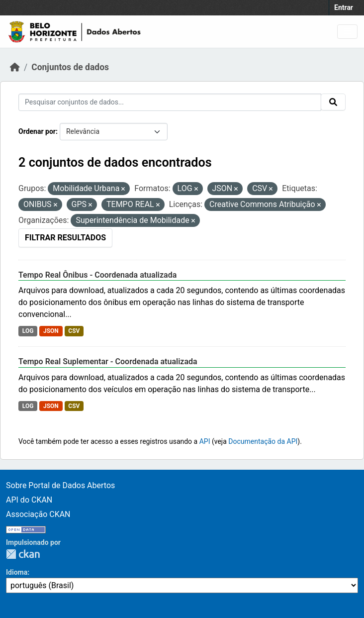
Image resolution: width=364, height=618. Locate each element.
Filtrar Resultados (65, 238)
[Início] (15, 67)
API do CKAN (29, 500)
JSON (51, 331)
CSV (74, 331)
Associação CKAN (38, 514)
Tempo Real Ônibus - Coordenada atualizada (97, 275)
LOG (28, 331)
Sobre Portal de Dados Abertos (60, 485)
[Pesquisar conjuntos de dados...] (170, 102)
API (205, 441)
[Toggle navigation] (347, 32)
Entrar (344, 7)
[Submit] (333, 102)
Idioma (17, 572)
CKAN (23, 554)
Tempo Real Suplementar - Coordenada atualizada (108, 361)
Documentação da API (263, 441)
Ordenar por (37, 131)
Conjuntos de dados (70, 67)
